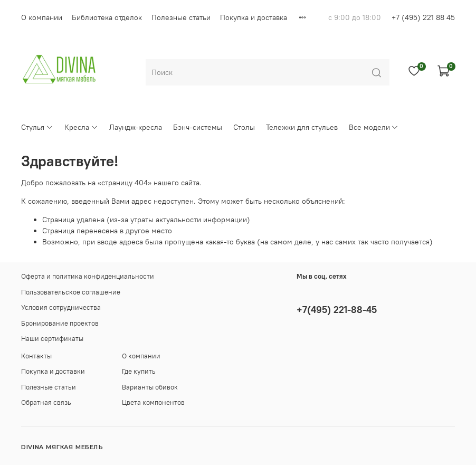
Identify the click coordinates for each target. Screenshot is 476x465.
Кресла (81, 127)
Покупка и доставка (254, 17)
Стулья (37, 127)
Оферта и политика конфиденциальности (88, 276)
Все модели (374, 127)
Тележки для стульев (302, 127)
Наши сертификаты (52, 339)
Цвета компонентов (153, 402)
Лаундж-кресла (136, 127)
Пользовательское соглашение (71, 292)
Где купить (139, 371)
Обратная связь (46, 402)
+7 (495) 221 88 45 (423, 17)
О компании (42, 17)
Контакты (36, 356)
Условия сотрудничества (61, 307)
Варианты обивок (150, 387)
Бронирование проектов (60, 323)
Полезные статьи (181, 17)
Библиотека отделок (107, 17)
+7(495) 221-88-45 (337, 310)
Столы (244, 127)
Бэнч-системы (198, 127)
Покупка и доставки (53, 371)
